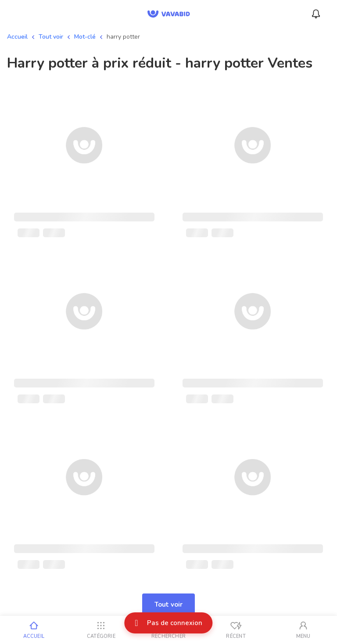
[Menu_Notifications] (316, 14)
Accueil (17, 37)
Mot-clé (85, 37)
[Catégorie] (101, 630)
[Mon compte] (303, 630)
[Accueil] (34, 630)
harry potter (123, 37)
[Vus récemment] (236, 630)
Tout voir (51, 37)
